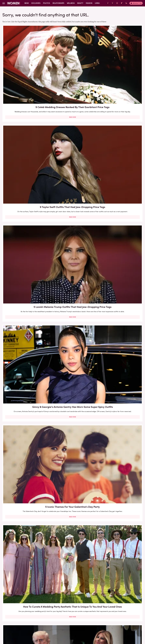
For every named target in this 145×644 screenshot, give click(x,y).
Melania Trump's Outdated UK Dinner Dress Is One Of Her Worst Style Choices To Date (120, 573)
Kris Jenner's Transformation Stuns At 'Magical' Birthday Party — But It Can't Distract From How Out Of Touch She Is (25, 346)
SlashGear (106, 625)
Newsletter (136, 3)
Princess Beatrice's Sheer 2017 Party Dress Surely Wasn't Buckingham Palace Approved (120, 170)
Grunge (88, 623)
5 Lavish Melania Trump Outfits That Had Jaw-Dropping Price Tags (120, 55)
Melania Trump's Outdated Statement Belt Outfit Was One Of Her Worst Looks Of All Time (120, 462)
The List (64, 627)
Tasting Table (122, 625)
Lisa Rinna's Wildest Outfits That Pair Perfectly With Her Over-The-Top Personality (72, 573)
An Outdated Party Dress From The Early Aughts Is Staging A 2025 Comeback (120, 230)
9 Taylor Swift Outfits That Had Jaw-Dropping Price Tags (72, 55)
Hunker (119, 623)
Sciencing (88, 625)
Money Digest (44, 625)
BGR (15, 623)
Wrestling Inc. (92, 627)
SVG (114, 625)
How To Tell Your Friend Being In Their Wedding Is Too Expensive (72, 460)
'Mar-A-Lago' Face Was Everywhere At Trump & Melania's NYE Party (25, 170)
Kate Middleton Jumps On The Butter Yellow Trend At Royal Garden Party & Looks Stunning (25, 230)
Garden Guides (71, 623)
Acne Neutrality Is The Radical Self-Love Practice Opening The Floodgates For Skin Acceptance (25, 287)
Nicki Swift (55, 625)
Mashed (34, 625)
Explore (42, 623)
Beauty (80, 3)
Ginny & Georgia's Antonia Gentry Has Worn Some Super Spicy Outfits (25, 111)
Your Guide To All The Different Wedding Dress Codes (25, 518)
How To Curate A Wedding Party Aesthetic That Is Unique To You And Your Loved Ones (120, 113)
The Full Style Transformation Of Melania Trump (72, 518)
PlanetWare (78, 625)
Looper (26, 625)
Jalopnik (19, 625)
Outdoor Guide (66, 625)
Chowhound (23, 623)
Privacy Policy (80, 609)
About (61, 609)
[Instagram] (117, 3)
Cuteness (33, 623)
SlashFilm (97, 625)
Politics (47, 3)
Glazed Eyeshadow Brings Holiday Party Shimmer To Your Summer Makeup (72, 170)
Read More (25, 75)
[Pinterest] (112, 3)
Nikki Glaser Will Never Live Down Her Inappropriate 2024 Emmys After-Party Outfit (120, 344)
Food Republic (59, 623)
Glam (81, 623)
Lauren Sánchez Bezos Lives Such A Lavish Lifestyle (72, 403)
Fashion (89, 3)
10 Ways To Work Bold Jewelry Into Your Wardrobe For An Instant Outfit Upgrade (72, 287)
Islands (127, 623)
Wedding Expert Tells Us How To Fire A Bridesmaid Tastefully (120, 518)
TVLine (83, 627)
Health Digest (98, 623)
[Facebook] (108, 3)
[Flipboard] (122, 3)
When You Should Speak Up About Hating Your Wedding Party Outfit (72, 228)
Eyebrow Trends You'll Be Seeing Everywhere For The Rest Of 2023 (120, 403)
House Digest (110, 623)
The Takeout (74, 627)
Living (97, 3)
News (27, 3)
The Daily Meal (53, 627)
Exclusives (36, 3)
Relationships (58, 3)
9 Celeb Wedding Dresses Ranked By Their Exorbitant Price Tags (25, 55)
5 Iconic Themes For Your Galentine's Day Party (72, 111)
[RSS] (126, 3)
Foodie (49, 623)
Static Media (61, 613)
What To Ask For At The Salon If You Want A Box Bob (120, 285)
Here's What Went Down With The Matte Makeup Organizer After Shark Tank (25, 462)
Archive (69, 609)
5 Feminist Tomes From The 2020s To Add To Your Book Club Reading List (72, 344)
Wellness (71, 3)
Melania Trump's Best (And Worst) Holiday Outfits (25, 571)
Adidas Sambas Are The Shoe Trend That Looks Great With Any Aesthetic (25, 405)
